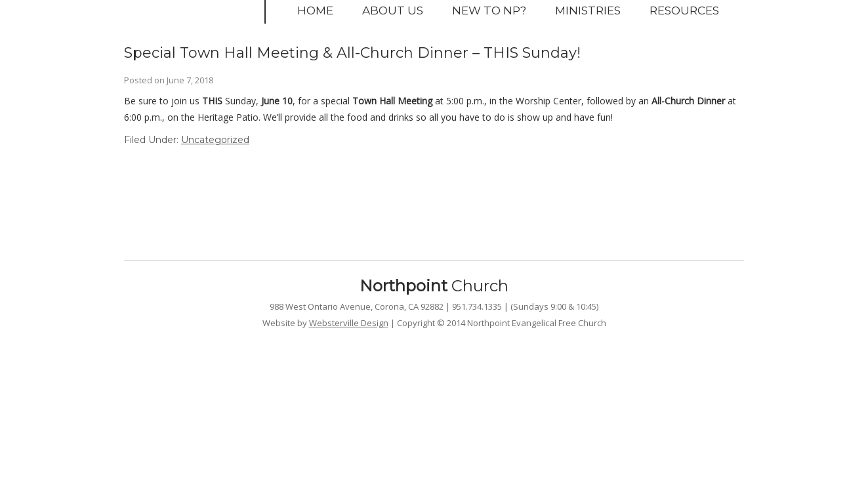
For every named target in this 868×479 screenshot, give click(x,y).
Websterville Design (349, 323)
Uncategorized (215, 140)
